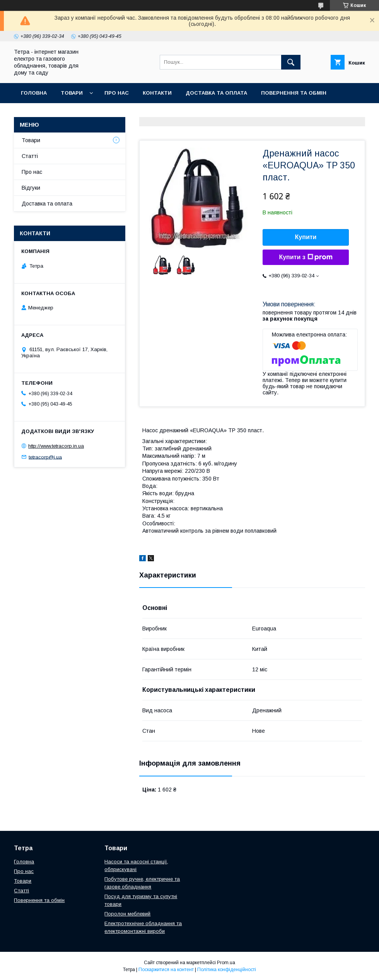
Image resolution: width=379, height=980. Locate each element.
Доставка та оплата (216, 93)
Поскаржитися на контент (166, 970)
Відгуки (31, 188)
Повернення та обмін (294, 93)
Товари (72, 93)
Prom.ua (226, 963)
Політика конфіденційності (227, 970)
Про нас (117, 93)
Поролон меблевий (127, 914)
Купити (306, 237)
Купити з (306, 257)
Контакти (157, 93)
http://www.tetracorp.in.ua (56, 446)
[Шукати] (291, 62)
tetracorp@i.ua (45, 457)
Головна (34, 93)
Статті (30, 156)
